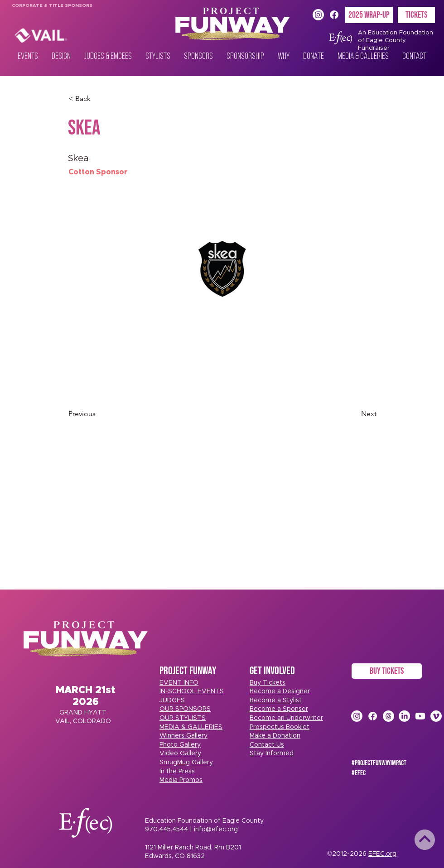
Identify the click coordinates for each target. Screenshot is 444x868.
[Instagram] (318, 15)
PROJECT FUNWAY (188, 671)
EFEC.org (382, 854)
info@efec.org (216, 830)
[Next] (354, 414)
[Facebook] (334, 15)
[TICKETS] (416, 15)
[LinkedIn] (404, 716)
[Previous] (98, 414)
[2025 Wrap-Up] (369, 15)
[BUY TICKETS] (387, 671)
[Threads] (388, 716)
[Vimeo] (436, 716)
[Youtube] (420, 716)
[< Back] (98, 99)
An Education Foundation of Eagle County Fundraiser (396, 41)
